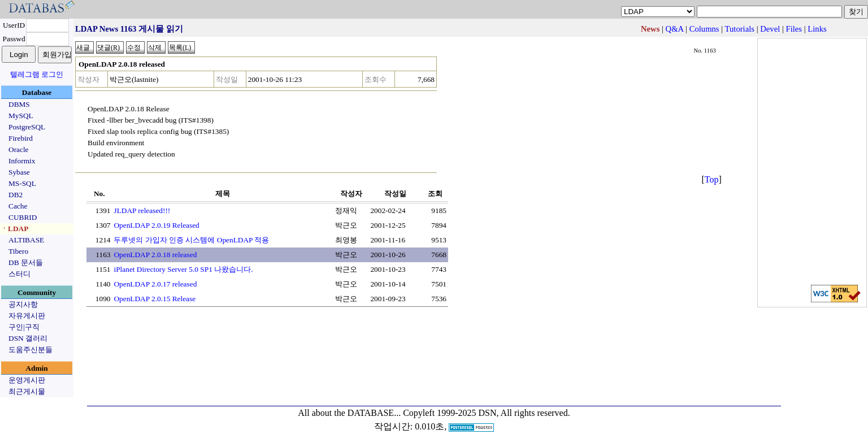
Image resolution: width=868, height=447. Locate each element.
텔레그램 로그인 (37, 74)
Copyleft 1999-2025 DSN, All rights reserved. (487, 413)
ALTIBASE (26, 240)
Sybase (19, 172)
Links (817, 29)
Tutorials (740, 29)
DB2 (16, 195)
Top (712, 179)
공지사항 (23, 304)
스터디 (19, 274)
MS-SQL (22, 183)
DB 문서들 (26, 262)
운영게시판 (27, 380)
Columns (704, 29)
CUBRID (23, 217)
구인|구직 (24, 327)
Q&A (675, 29)
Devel (770, 29)
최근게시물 (27, 391)
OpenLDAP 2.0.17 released (155, 284)
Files (794, 29)
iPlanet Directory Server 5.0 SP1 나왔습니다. (183, 269)
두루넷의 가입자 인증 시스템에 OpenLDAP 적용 (191, 240)
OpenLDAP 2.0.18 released (155, 255)
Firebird (21, 138)
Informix (22, 161)
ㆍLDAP (14, 229)
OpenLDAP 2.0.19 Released (156, 225)
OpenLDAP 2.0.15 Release (155, 299)
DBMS (19, 104)
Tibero (18, 251)
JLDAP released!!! (142, 211)
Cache (18, 206)
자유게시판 (27, 316)
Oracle (19, 149)
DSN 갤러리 (28, 338)
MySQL (21, 116)
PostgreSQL (27, 127)
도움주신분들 (31, 350)
